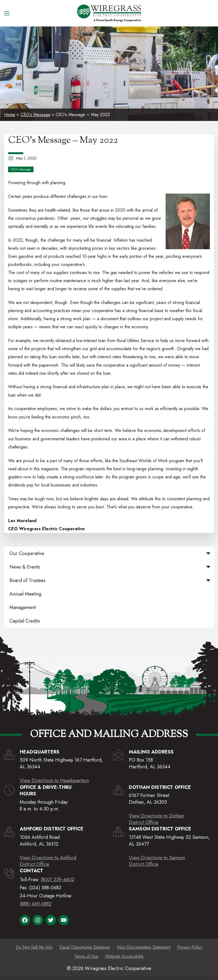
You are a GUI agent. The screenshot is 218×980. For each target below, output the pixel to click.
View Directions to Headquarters (54, 780)
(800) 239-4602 (58, 880)
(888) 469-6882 (36, 904)
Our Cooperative (111, 553)
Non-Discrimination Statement (144, 947)
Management (23, 607)
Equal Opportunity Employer (85, 947)
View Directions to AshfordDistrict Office (48, 861)
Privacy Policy (190, 947)
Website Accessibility (124, 956)
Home (10, 115)
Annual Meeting (25, 594)
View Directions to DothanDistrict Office (156, 819)
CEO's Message (35, 115)
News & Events (111, 567)
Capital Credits (25, 621)
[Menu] (7, 13)
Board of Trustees (111, 580)
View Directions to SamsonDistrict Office (157, 861)
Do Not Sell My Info (34, 947)
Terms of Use (86, 956)
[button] (208, 553)
